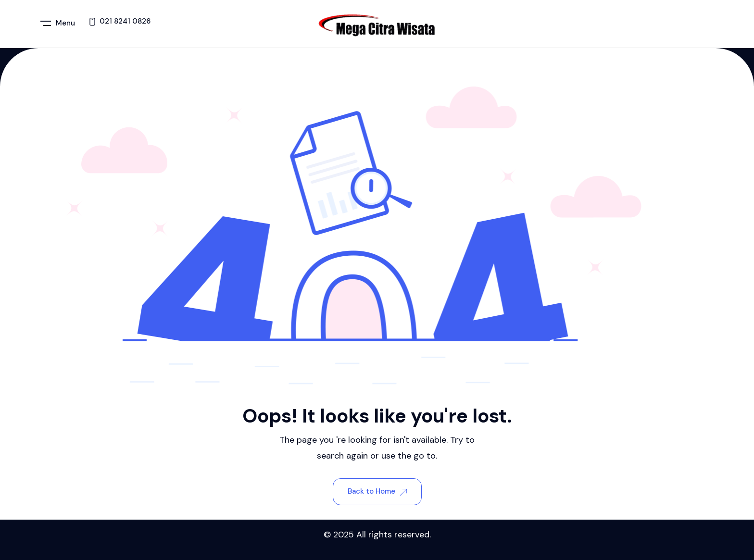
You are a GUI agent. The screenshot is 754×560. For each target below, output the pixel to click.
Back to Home (377, 491)
